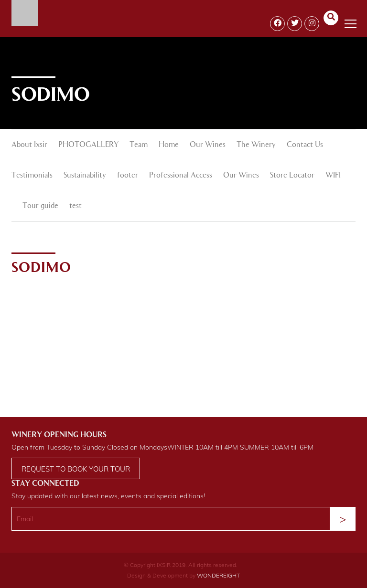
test (76, 206)
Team (139, 145)
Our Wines (208, 145)
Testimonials (32, 176)
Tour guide (40, 206)
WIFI (333, 176)
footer (128, 176)
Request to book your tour (76, 469)
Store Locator (292, 176)
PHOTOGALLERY (88, 145)
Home (169, 145)
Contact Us (305, 145)
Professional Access (181, 176)
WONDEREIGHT (218, 575)
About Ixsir (29, 145)
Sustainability (85, 176)
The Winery (256, 145)
